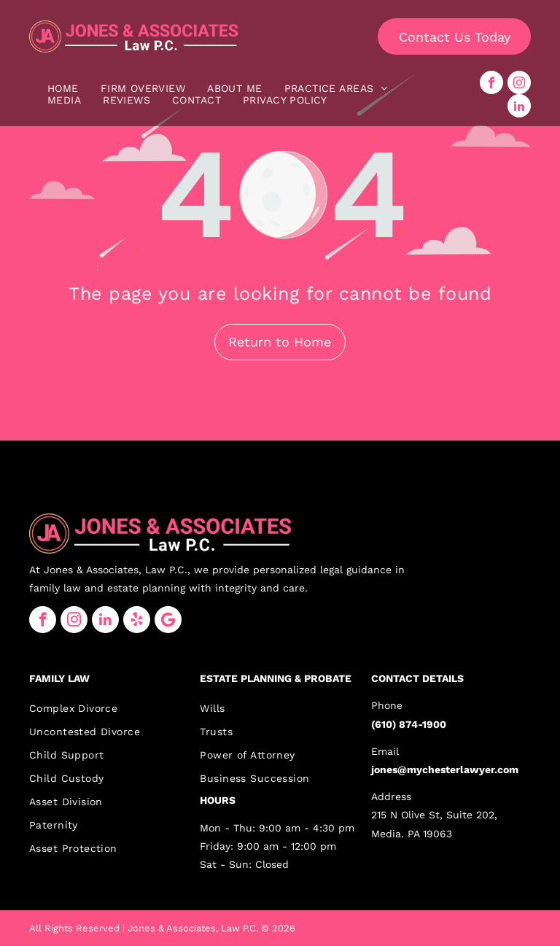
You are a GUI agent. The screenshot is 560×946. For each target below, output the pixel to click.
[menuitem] (63, 88)
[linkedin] (519, 106)
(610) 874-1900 (409, 724)
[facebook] (491, 82)
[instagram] (519, 82)
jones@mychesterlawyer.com (445, 769)
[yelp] (137, 620)
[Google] (168, 620)
